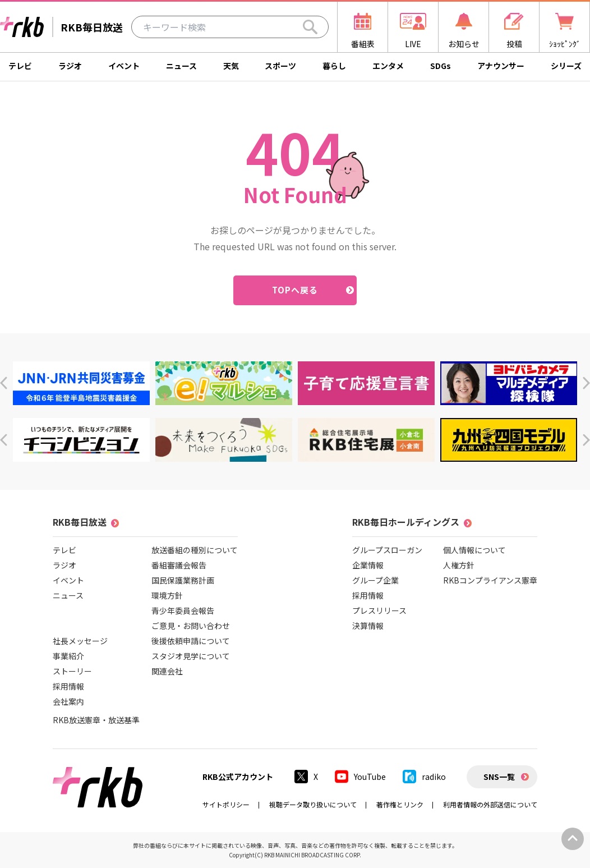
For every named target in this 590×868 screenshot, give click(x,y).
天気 (231, 66)
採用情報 (68, 686)
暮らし (334, 66)
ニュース (181, 66)
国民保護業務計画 (183, 580)
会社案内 (68, 701)
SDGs (441, 66)
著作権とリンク (400, 804)
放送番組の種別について (195, 550)
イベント (124, 66)
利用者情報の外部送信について (490, 804)
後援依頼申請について (191, 641)
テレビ (20, 66)
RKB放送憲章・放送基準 (96, 720)
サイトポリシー (226, 804)
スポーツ (280, 66)
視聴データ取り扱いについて (313, 804)
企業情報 (368, 565)
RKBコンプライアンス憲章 (490, 580)
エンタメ (388, 66)
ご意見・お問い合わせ (191, 626)
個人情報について (474, 550)
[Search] (310, 27)
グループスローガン (387, 550)
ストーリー (72, 671)
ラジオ (70, 66)
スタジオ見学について (191, 656)
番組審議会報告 (179, 565)
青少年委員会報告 (183, 610)
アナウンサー (501, 66)
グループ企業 (375, 580)
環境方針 (167, 595)
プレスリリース (379, 610)
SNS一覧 (499, 777)
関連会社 (167, 671)
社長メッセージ (80, 641)
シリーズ (566, 66)
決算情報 (368, 626)
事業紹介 (68, 656)
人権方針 (459, 565)
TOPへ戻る (295, 290)
